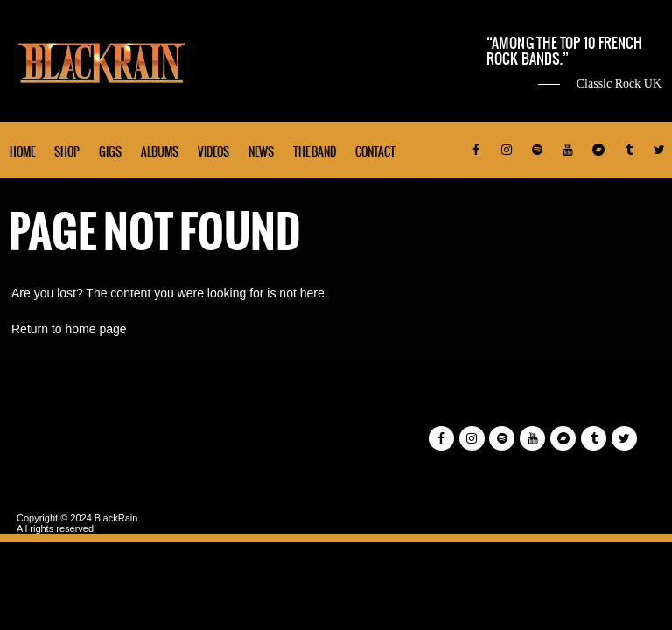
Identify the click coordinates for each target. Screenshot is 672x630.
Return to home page (69, 329)
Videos (213, 152)
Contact (375, 152)
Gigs (110, 152)
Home (22, 152)
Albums (160, 152)
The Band (315, 152)
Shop (67, 152)
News (261, 152)
